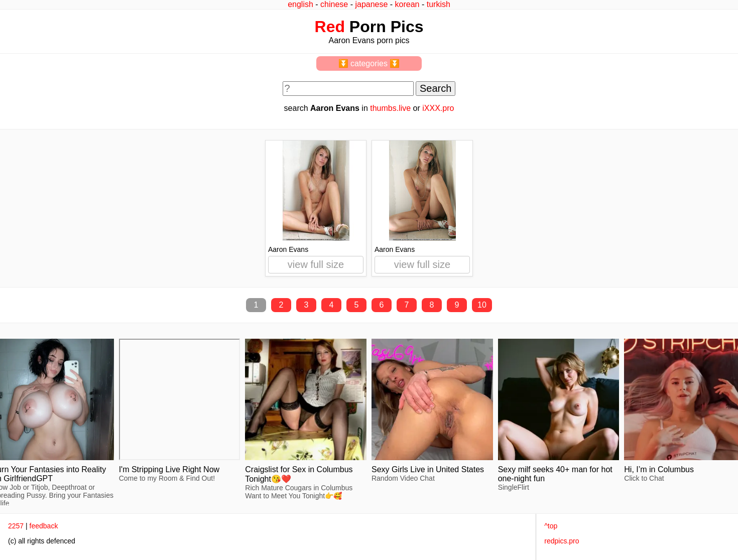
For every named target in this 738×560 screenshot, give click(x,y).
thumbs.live (390, 108)
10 (482, 305)
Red (330, 27)
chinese (334, 4)
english (300, 4)
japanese (371, 4)
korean (407, 4)
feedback (44, 526)
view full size (316, 264)
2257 (16, 526)
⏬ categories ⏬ (369, 63)
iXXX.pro (438, 108)
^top (551, 526)
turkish (439, 4)
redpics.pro (562, 541)
